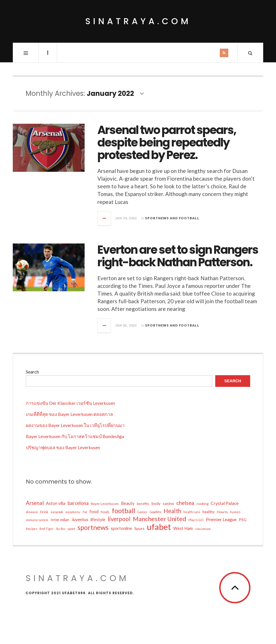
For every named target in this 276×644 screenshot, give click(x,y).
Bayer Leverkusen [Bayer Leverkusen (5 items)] (105, 504)
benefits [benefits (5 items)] (143, 504)
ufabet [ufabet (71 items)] (159, 527)
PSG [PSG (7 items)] (243, 520)
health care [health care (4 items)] (192, 512)
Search (32, 372)
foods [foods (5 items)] (105, 512)
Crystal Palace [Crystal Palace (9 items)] (225, 503)
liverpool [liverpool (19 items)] (119, 519)
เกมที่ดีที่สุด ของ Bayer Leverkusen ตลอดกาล (69, 414)
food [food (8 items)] (94, 512)
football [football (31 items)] (124, 511)
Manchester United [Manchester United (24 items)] (160, 519)
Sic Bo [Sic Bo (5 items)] (60, 529)
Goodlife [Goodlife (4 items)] (155, 512)
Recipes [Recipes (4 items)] (32, 529)
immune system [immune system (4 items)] (37, 520)
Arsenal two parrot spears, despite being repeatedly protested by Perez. (167, 143)
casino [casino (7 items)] (168, 503)
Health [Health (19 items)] (172, 511)
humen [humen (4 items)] (235, 512)
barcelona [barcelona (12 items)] (78, 503)
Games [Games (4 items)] (142, 512)
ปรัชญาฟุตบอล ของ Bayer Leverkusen (63, 447)
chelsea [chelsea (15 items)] (185, 503)
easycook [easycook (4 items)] (57, 512)
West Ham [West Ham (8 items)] (183, 528)
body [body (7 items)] (156, 503)
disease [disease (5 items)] (32, 512)
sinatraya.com (138, 21)
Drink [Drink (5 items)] (44, 512)
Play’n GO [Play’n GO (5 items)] (196, 520)
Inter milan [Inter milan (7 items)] (60, 520)
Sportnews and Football (172, 218)
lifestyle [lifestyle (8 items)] (98, 520)
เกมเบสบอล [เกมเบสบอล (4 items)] (203, 529)
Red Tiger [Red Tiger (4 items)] (47, 529)
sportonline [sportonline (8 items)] (121, 528)
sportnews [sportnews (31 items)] (93, 527)
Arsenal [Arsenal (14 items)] (35, 503)
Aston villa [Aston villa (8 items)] (56, 503)
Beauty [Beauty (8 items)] (128, 503)
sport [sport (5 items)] (71, 529)
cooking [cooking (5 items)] (202, 504)
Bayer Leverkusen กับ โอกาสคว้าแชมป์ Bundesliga (75, 436)
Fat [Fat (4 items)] (85, 512)
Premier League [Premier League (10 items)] (221, 519)
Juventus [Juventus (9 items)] (80, 519)
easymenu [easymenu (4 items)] (73, 512)
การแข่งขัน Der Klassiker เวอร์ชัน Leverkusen (70, 403)
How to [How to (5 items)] (222, 512)
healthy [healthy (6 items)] (209, 512)
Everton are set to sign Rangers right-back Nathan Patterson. (178, 256)
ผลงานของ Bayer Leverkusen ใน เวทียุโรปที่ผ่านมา (75, 425)
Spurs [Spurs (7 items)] (139, 528)
